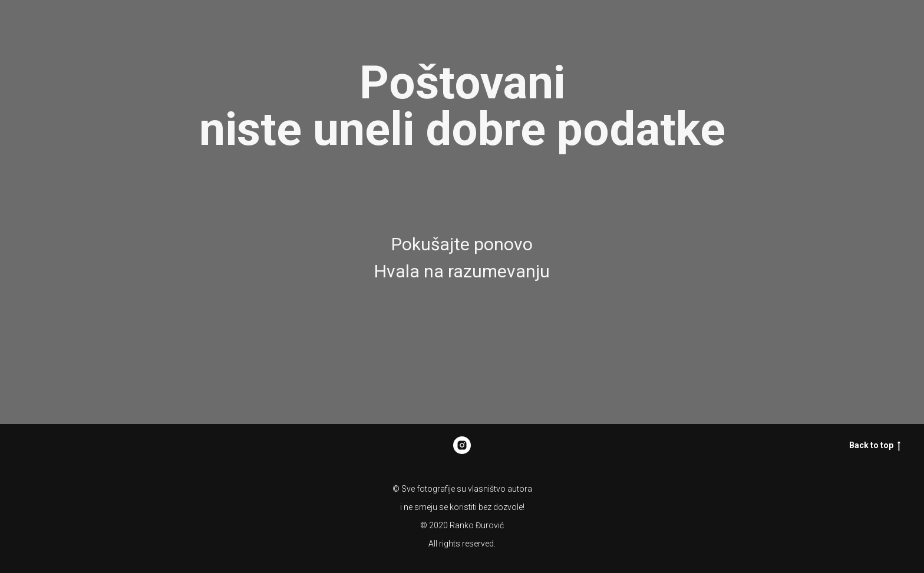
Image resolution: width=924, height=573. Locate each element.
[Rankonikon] (462, 445)
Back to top (875, 446)
